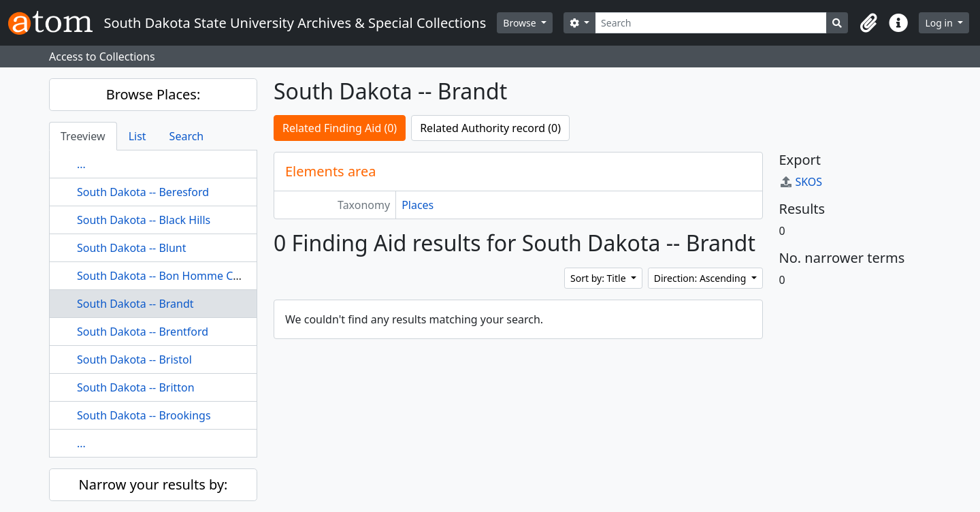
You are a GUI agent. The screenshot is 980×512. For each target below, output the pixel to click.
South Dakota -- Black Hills (144, 220)
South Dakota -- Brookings (144, 415)
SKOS (801, 182)
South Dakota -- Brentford (143, 332)
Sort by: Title (599, 278)
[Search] (711, 23)
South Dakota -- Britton (136, 387)
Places (418, 205)
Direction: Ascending (701, 278)
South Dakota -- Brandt (135, 304)
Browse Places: (153, 94)
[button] (868, 23)
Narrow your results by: (153, 484)
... (81, 164)
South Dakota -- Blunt (132, 248)
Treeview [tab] (83, 136)
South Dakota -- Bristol (134, 359)
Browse (521, 23)
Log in (940, 23)
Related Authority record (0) (490, 128)
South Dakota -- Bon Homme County (170, 276)
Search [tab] (187, 136)
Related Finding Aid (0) (340, 128)
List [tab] (137, 136)
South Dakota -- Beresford (143, 192)
